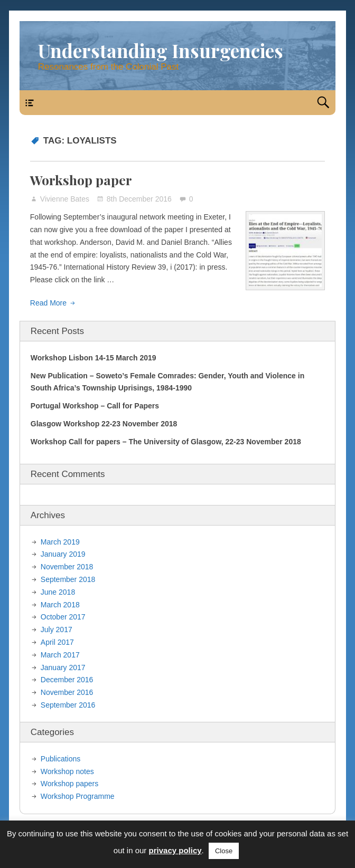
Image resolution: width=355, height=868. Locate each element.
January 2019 (63, 554)
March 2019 (60, 542)
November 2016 (67, 692)
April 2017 (57, 642)
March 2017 (60, 655)
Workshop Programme (78, 796)
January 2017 (63, 667)
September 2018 (68, 579)
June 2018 (58, 592)
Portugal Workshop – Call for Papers (95, 406)
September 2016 (68, 705)
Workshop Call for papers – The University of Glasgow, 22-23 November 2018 (166, 442)
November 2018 (67, 567)
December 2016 (67, 680)
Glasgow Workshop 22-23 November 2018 (104, 424)
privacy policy (175, 850)
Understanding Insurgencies (161, 50)
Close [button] (224, 851)
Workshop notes (67, 771)
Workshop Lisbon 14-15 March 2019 (94, 358)
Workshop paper (81, 180)
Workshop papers (69, 784)
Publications (61, 759)
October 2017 (63, 617)
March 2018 (60, 605)
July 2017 (57, 629)
